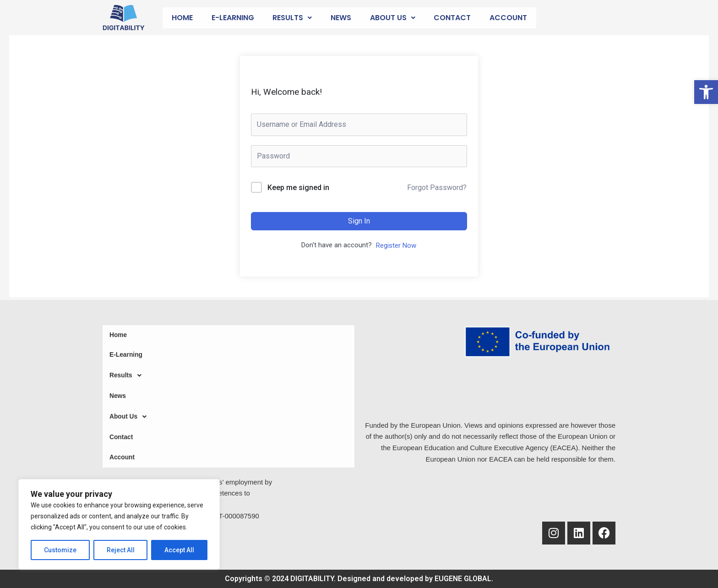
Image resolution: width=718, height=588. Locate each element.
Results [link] (292, 18)
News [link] (341, 18)
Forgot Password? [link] (437, 188)
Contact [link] (452, 18)
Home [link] (182, 18)
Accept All (179, 550)
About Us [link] (393, 18)
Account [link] (508, 18)
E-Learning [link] (233, 18)
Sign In (359, 221)
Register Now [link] (396, 245)
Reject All (121, 550)
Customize (60, 550)
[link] (706, 92)
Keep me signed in (298, 188)
